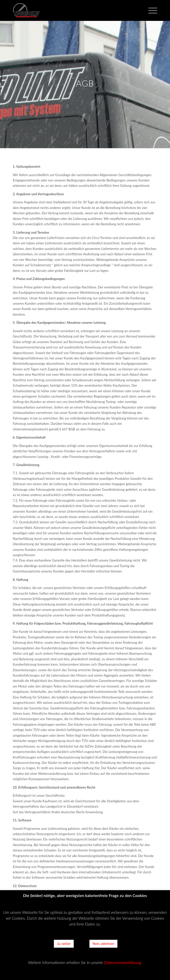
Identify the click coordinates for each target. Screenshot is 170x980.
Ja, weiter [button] (64, 944)
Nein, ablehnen (103, 944)
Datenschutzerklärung (123, 962)
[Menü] (150, 10)
